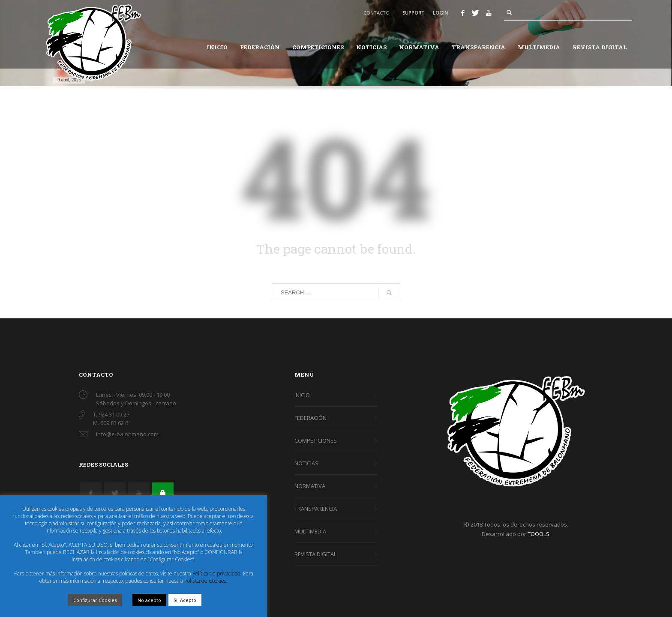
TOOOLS (538, 534)
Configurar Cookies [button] (95, 600)
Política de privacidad (216, 574)
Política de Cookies (205, 581)
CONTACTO (376, 13)
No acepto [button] (149, 600)
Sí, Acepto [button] (185, 600)
